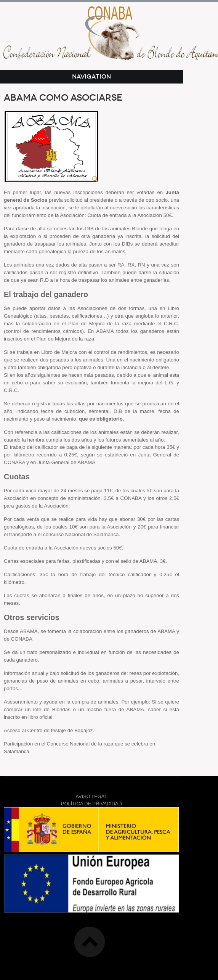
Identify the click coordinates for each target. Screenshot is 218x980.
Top (90, 942)
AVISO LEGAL (92, 796)
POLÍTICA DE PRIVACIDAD (91, 804)
